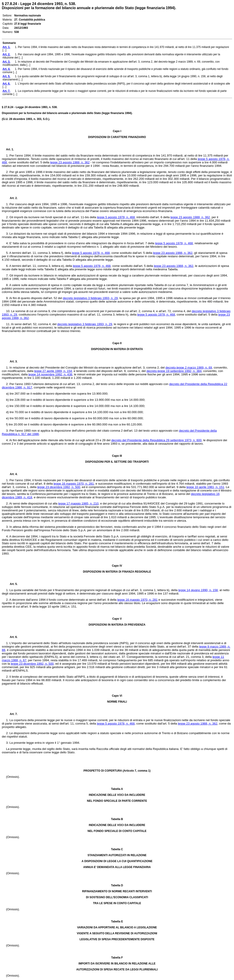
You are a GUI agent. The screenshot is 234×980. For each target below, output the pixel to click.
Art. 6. (12, 637)
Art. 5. (12, 584)
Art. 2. (12, 198)
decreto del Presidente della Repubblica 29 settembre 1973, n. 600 (156, 440)
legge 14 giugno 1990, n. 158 (198, 590)
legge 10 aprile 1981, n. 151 (205, 487)
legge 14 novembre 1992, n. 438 (50, 374)
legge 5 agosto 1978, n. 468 (116, 217)
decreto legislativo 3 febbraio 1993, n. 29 (90, 298)
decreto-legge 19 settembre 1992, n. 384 (174, 371)
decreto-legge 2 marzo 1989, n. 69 (189, 368)
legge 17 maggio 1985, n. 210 (78, 503)
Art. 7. (12, 714)
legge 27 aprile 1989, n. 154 (53, 371)
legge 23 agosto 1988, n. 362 (70, 162)
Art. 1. (10, 149)
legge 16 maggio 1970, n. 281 (74, 484)
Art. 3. (12, 361)
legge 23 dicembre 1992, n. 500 (59, 487)
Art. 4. (12, 474)
